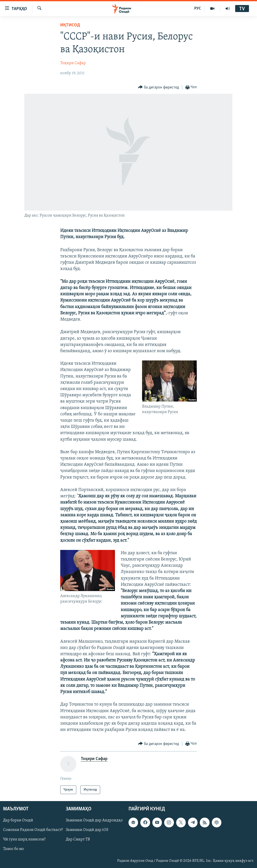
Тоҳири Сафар (73, 63)
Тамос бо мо (13, 849)
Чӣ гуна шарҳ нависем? (24, 840)
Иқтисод (70, 25)
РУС (198, 9)
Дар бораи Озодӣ (18, 821)
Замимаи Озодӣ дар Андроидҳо (94, 821)
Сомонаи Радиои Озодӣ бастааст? (33, 830)
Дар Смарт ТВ (78, 840)
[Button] (158, 87)
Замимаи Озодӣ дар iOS (87, 830)
